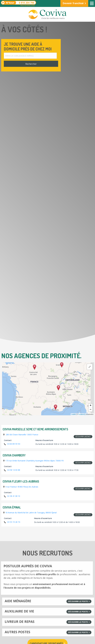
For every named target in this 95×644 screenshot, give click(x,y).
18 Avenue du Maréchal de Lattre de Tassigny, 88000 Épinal (31, 513)
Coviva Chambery (14, 455)
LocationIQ (90, 412)
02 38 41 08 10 (14, 496)
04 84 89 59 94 (14, 444)
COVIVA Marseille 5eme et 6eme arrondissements (35, 429)
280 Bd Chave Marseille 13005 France (22, 435)
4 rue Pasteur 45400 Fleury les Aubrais (22, 487)
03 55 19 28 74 (14, 522)
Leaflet (82, 412)
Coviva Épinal (12, 507)
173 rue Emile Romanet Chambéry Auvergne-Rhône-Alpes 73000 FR (34, 461)
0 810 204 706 (18, 3)
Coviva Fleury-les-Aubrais (21, 481)
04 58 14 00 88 (14, 470)
